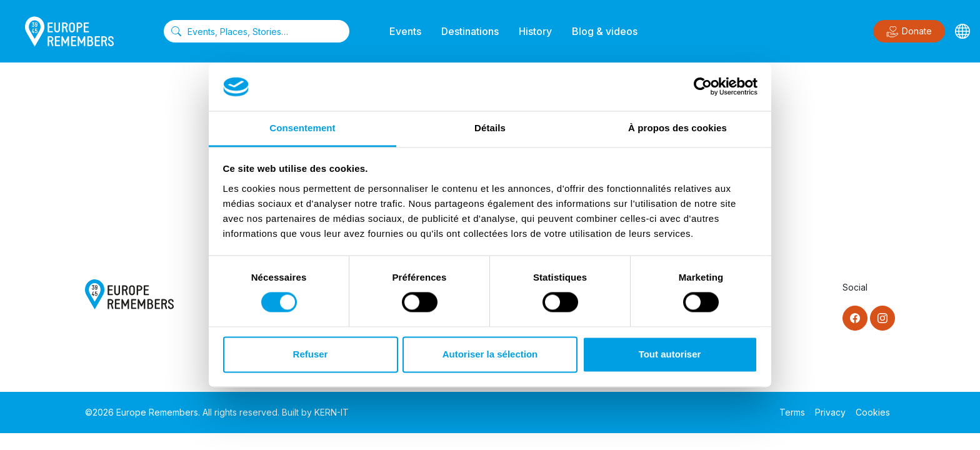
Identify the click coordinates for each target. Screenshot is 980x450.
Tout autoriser (670, 354)
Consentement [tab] (302, 128)
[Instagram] (882, 318)
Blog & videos (605, 31)
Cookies (873, 412)
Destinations (470, 31)
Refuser (311, 354)
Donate (909, 32)
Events (405, 31)
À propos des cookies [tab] (677, 128)
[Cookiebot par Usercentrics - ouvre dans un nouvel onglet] (703, 87)
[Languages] (962, 31)
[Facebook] (855, 318)
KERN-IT (332, 412)
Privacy (830, 412)
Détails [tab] (490, 128)
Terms (792, 412)
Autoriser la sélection (490, 354)
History (535, 31)
